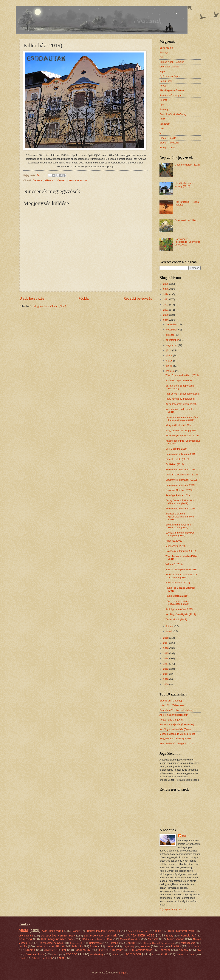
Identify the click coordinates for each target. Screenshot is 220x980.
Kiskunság (25, 939)
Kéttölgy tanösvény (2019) (179, 609)
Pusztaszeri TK (77, 943)
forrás (94, 946)
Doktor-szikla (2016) (186, 220)
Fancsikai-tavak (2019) (178, 583)
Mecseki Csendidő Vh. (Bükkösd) (177, 734)
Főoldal (84, 299)
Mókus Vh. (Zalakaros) (172, 705)
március (171, 371)
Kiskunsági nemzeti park (57, 939)
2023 (166, 299)
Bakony (76, 931)
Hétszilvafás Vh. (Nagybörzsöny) (177, 743)
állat (61, 958)
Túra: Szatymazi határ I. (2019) (182, 375)
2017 (166, 643)
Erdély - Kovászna (169, 143)
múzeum (118, 950)
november (172, 330)
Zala (162, 128)
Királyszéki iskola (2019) (178, 425)
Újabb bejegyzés (32, 299)
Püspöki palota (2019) (177, 459)
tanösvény (97, 954)
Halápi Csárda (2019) (177, 596)
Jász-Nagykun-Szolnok (172, 90)
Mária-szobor (175, 939)
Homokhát (187, 935)
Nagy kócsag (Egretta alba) (180, 399)
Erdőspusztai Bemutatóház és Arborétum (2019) (181, 576)
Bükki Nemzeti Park (181, 931)
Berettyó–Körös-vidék (138, 931)
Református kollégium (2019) (181, 454)
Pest (162, 105)
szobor (71, 954)
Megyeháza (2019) (175, 546)
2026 (166, 284)
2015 (166, 653)
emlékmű (58, 946)
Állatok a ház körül (42, 958)
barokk (23, 946)
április (169, 366)
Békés (163, 57)
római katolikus (34, 954)
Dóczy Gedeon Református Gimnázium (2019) (180, 502)
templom (134, 954)
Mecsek (153, 939)
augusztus (172, 345)
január (170, 631)
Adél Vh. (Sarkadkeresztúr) (174, 715)
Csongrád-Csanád (169, 67)
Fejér (162, 71)
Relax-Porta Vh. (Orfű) (171, 720)
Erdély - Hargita (168, 138)
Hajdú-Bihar (166, 81)
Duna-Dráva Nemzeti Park (58, 935)
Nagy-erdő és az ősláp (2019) (181, 431)
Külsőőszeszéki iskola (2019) (181, 404)
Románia (114, 943)
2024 (166, 294)
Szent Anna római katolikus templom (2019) (180, 534)
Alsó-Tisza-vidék (52, 931)
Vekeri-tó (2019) (174, 564)
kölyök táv (49, 950)
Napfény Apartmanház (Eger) (175, 729)
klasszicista (195, 946)
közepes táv (83, 950)
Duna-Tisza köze (140, 935)
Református (95, 943)
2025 (166, 289)
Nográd (163, 100)
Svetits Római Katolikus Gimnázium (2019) (178, 526)
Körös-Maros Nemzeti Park (97, 939)
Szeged (131, 943)
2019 (166, 320)
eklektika (40, 946)
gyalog (110, 946)
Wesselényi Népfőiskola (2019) (182, 436)
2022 (166, 305)
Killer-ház (50, 180)
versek (179, 955)
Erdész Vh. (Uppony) (171, 701)
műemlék (61, 180)
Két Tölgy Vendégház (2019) (181, 614)
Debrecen (38, 180)
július (169, 350)
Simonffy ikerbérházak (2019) (181, 480)
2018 (166, 638)
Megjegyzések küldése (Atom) (50, 306)
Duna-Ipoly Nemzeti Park (100, 935)
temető (116, 955)
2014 (166, 658)
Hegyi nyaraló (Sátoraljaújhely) (176, 739)
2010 (166, 679)
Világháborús (188, 943)
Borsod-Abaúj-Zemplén (172, 62)
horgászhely (128, 947)
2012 (166, 669)
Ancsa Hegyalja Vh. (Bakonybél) (177, 724)
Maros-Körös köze (130, 939)
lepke (102, 950)
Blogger (123, 973)
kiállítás (176, 946)
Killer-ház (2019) (174, 541)
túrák (164, 954)
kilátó (161, 946)
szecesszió (81, 180)
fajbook (77, 946)
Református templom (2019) (180, 470)
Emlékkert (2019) (175, 464)
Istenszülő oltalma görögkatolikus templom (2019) (180, 517)
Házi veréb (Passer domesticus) (182, 394)
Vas (161, 133)
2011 (166, 674)
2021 (166, 310)
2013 (166, 664)
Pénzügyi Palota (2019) (178, 495)
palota (70, 180)
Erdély (170, 936)
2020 (166, 315)
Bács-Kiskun (166, 48)
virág (193, 955)
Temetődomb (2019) (176, 619)
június (169, 355)
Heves (163, 86)
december (172, 324)
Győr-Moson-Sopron (170, 76)
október (170, 335)
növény (183, 950)
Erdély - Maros (167, 147)
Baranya (164, 52)
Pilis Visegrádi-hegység (50, 943)
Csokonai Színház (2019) (179, 490)
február (170, 626)
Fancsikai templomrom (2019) (181, 569)
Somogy (164, 109)
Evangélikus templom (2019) (181, 551)
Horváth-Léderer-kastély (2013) (184, 185)
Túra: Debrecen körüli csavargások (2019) (177, 602)
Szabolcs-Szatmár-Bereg (173, 114)
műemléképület (142, 950)
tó (153, 955)
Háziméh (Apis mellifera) (179, 380)
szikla (55, 955)
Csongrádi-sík (26, 936)
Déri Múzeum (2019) (176, 449)
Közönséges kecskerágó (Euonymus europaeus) (187, 242)
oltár (199, 950)
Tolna (162, 119)
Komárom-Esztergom (171, 95)
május (170, 361)
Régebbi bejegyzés (138, 299)
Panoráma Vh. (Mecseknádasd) (176, 710)
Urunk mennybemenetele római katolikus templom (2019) (182, 419)
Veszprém (165, 124)
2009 (166, 684)
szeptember (173, 340)
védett (22, 958)
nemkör (165, 950)
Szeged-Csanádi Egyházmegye (159, 943)
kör (64, 950)
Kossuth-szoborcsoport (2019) (182, 475)
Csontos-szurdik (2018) (187, 165)
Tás (184, 836)
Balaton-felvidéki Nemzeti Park (104, 931)
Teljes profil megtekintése (173, 909)
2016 (166, 648)
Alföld (23, 930)
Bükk (158, 931)
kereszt (145, 946)
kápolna (30, 950)
